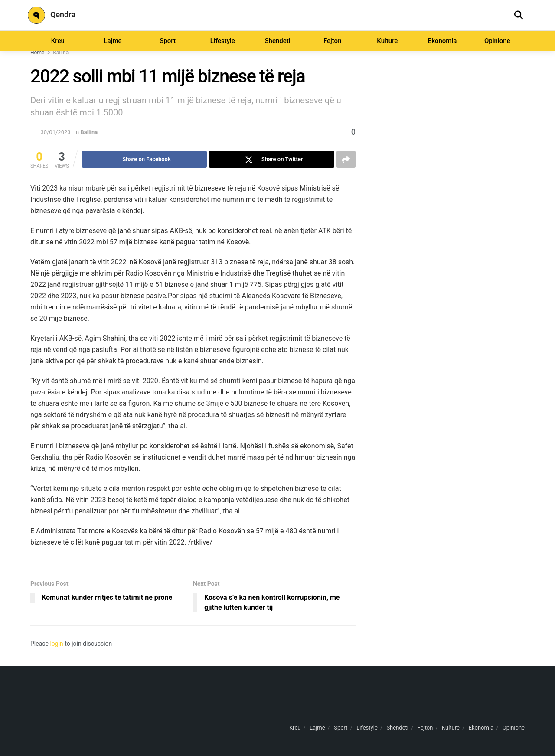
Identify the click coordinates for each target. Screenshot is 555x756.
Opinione (497, 41)
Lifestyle (223, 41)
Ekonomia (442, 41)
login (56, 644)
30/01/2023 (55, 132)
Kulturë (451, 728)
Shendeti (277, 41)
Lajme (113, 41)
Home (37, 53)
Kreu (58, 41)
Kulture (387, 41)
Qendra (52, 15)
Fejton (333, 41)
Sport (168, 41)
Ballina (61, 53)
